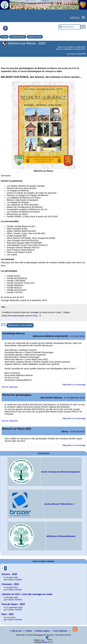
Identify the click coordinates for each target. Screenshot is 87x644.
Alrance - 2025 (9, 574)
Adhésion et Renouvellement (61, 536)
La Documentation (18, 37)
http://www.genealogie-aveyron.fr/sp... (21, 316)
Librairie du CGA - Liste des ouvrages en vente (27, 594)
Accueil (4, 37)
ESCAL (45, 642)
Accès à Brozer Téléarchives (58, 504)
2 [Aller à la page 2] (5, 568)
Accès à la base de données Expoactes (61, 472)
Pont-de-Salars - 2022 (13, 604)
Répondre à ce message (74, 385)
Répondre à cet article (20, 325)
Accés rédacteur (60, 631)
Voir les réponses (10, 387)
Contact (28, 631)
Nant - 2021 (8, 614)
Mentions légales (42, 631)
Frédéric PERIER (77, 54)
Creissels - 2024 (10, 584)
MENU (75, 18)
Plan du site (16, 631)
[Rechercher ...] (69, 27)
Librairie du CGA (35, 37)
